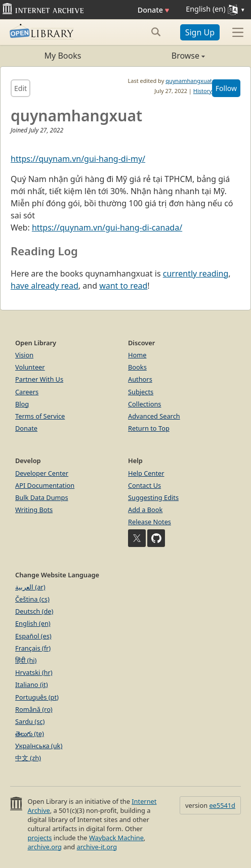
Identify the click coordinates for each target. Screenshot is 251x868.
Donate (154, 10)
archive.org (44, 847)
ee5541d (222, 805)
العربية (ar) (30, 587)
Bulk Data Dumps (42, 497)
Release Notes (150, 522)
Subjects (141, 392)
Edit (20, 88)
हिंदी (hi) (26, 660)
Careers (27, 392)
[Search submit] (156, 32)
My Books (63, 56)
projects (39, 838)
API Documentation (45, 485)
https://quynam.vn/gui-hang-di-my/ (78, 159)
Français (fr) (33, 648)
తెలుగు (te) (30, 734)
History (203, 91)
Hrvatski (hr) (34, 672)
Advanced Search (154, 416)
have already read (45, 286)
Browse (165, 56)
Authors (140, 379)
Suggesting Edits (153, 497)
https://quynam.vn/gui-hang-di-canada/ (107, 227)
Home (137, 355)
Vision (24, 355)
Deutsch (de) (34, 611)
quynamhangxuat (189, 81)
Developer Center (42, 473)
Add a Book (145, 510)
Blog (22, 404)
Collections (145, 404)
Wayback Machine (116, 838)
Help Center (146, 473)
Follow (226, 88)
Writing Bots (34, 510)
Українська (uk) (39, 746)
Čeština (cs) (32, 599)
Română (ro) (34, 709)
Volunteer (30, 367)
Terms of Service (40, 416)
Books (137, 367)
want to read (123, 286)
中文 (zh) (28, 758)
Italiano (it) (32, 684)
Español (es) (33, 636)
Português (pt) (37, 697)
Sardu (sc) (30, 721)
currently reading (196, 273)
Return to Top (149, 428)
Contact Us (144, 485)
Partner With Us (39, 379)
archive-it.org (97, 847)
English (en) (33, 623)
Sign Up (200, 32)
